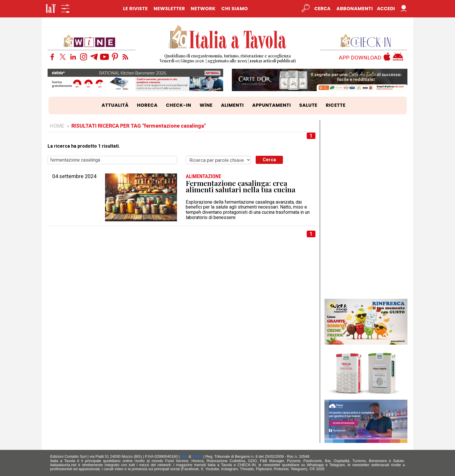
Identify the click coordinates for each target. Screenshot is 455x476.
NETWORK (203, 9)
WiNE (206, 105)
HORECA (147, 105)
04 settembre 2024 (74, 176)
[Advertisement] (366, 207)
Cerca (269, 160)
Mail (184, 456)
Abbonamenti (355, 9)
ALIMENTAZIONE (203, 176)
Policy (197, 456)
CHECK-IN (179, 105)
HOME (57, 126)
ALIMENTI (232, 105)
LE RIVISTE (136, 9)
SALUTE (308, 105)
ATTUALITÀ (115, 105)
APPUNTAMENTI (272, 105)
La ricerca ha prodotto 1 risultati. (84, 146)
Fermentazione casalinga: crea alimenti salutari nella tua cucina (241, 186)
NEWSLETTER (169, 9)
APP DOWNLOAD (360, 58)
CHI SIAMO (235, 9)
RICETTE (336, 105)
